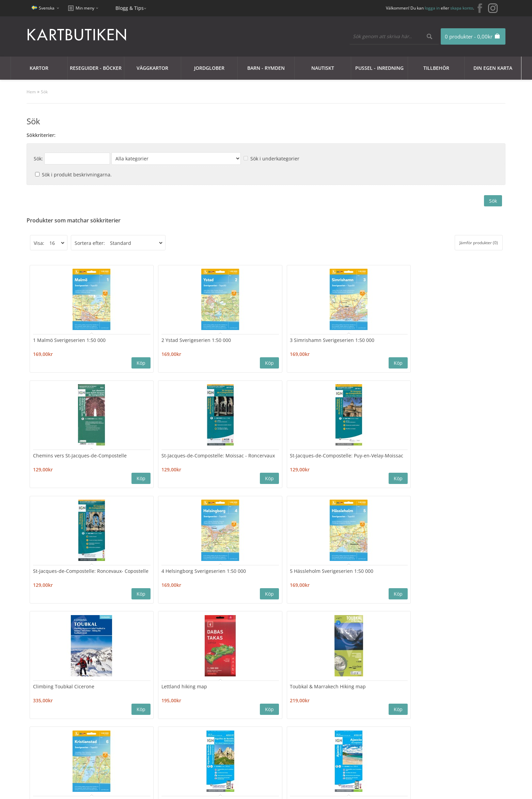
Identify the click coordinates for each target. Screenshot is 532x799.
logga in (432, 8)
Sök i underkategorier (275, 159)
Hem (31, 92)
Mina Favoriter (238, 721)
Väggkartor (152, 68)
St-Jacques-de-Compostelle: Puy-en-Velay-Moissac (447, 342)
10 (134, 622)
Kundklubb (51, 705)
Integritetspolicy (57, 721)
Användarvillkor (56, 738)
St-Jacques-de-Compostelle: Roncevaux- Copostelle (65, 457)
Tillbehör (436, 68)
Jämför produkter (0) (479, 243)
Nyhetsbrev (234, 729)
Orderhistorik (236, 713)
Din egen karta (493, 68)
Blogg (319, 713)
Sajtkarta (140, 713)
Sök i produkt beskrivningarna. (77, 175)
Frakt (44, 746)
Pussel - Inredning (379, 68)
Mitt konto (233, 705)
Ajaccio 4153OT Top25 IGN (216, 569)
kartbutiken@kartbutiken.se (436, 715)
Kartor (39, 68)
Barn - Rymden (266, 68)
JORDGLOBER (209, 68)
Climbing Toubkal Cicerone (293, 454)
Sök (44, 92)
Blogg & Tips (130, 8)
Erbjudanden (327, 705)
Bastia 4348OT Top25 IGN (292, 569)
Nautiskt (323, 68)
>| (179, 622)
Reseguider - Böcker (96, 68)
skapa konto (462, 8)
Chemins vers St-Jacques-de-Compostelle (292, 342)
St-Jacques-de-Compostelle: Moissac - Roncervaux (370, 342)
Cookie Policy (53, 713)
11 (147, 622)
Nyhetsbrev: (310, 663)
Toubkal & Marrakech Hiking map (440, 457)
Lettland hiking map (362, 454)
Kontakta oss (144, 705)
